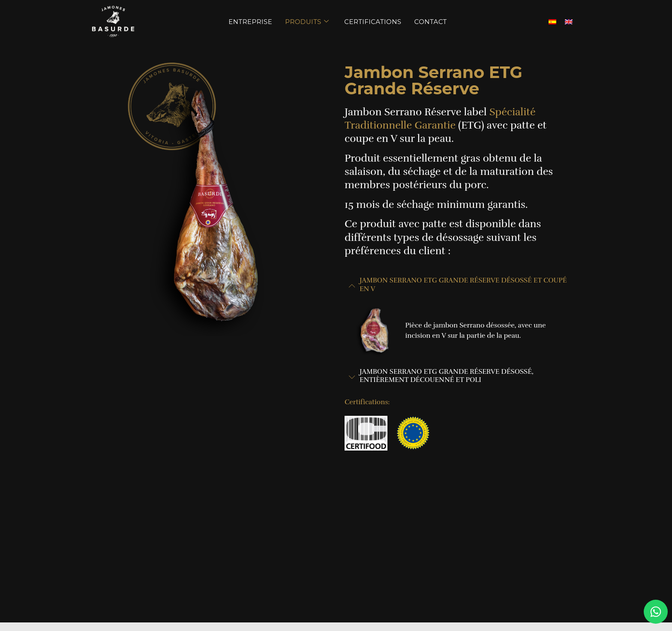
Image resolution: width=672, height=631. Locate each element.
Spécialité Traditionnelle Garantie (440, 119)
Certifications (373, 22)
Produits (307, 22)
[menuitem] (552, 22)
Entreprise (250, 22)
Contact (431, 22)
